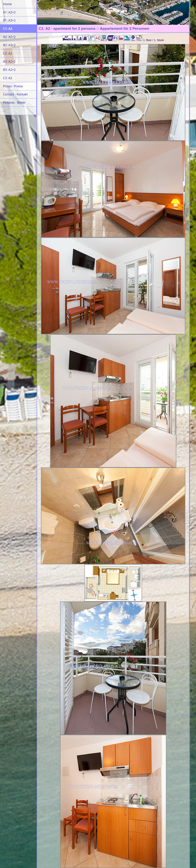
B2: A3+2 (9, 45)
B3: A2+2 (9, 70)
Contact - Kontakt (15, 94)
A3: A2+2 (9, 61)
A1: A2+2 (9, 12)
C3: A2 (8, 78)
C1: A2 (8, 29)
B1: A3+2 (9, 20)
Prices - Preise (13, 86)
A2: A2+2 (9, 37)
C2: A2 (8, 53)
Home (7, 4)
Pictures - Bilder (14, 103)
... (4, 111)
